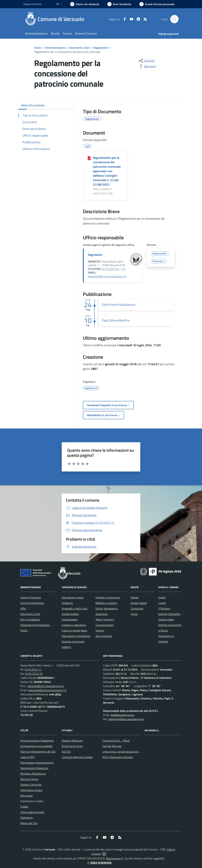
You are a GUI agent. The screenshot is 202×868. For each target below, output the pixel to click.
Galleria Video (166, 619)
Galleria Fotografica (169, 614)
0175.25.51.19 (34, 674)
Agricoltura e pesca (73, 597)
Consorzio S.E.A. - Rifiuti (116, 741)
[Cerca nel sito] (174, 19)
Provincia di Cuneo (72, 746)
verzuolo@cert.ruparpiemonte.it (46, 686)
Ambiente (67, 603)
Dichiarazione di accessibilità (36, 746)
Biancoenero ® (115, 858)
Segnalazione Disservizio (34, 768)
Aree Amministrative (32, 603)
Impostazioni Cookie (32, 801)
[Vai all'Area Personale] (157, 4)
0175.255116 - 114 (114, 269)
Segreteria (95, 255)
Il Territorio (164, 608)
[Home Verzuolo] (56, 19)
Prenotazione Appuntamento (37, 763)
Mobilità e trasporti (106, 603)
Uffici (23, 608)
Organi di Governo (31, 597)
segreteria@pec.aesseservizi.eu (126, 719)
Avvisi (134, 614)
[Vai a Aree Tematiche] (119, 4)
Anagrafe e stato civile (75, 608)
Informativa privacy (31, 790)
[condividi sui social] (146, 61)
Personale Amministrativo (35, 625)
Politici (24, 630)
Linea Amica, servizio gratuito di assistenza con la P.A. (133, 752)
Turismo (100, 630)
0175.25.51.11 (33, 669)
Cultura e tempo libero (74, 630)
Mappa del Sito (29, 823)
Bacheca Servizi (29, 779)
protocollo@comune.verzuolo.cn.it (107, 276)
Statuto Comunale (31, 785)
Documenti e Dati (79, 48)
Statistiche (27, 818)
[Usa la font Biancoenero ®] (85, 4)
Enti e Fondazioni (30, 619)
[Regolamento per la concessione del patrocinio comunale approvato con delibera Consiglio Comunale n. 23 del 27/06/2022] (89, 158)
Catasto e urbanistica (74, 625)
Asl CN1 (66, 752)
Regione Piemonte (72, 741)
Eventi (162, 597)
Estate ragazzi (139, 603)
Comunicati (137, 608)
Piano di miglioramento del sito (38, 752)
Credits (24, 807)
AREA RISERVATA (99, 863)
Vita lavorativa (104, 636)
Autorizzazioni (70, 619)
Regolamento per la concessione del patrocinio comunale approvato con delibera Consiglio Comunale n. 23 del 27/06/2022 (107, 171)
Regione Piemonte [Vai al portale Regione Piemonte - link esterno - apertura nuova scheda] (33, 4)
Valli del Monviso (112, 746)
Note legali (27, 796)
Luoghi (162, 603)
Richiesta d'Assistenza (33, 774)
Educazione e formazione (76, 636)
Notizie (135, 597)
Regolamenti (101, 48)
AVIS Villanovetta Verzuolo (118, 757)
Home (38, 48)
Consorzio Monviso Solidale (77, 757)
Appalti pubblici (70, 614)
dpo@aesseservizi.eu (123, 715)
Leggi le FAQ (27, 757)
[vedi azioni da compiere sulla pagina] (147, 66)
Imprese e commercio (108, 597)
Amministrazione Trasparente (37, 741)
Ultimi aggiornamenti (32, 812)
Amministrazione (55, 48)
